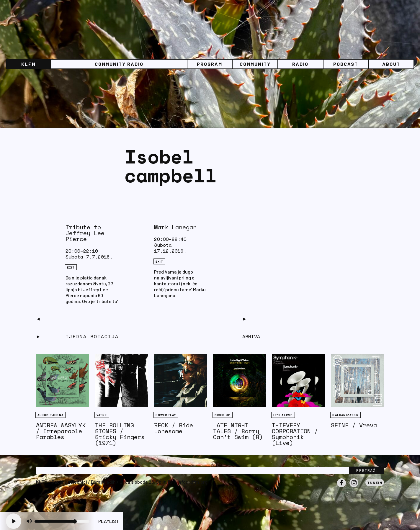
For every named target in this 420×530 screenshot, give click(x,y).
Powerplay (166, 415)
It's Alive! (283, 415)
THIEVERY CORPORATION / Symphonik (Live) (295, 434)
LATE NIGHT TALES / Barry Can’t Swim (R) (238, 431)
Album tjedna (50, 415)
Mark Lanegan (175, 227)
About (391, 64)
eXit (71, 267)
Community (255, 64)
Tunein (375, 482)
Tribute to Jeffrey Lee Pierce (85, 233)
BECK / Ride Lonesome (174, 428)
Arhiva (251, 336)
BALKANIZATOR (345, 415)
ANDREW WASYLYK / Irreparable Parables (61, 431)
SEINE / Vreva (354, 425)
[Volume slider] (62, 521)
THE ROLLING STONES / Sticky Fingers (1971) (120, 434)
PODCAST (346, 64)
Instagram (354, 487)
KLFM (28, 64)
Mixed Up (223, 415)
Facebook (341, 487)
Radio (300, 64)
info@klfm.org (192, 482)
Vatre (102, 415)
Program (210, 64)
